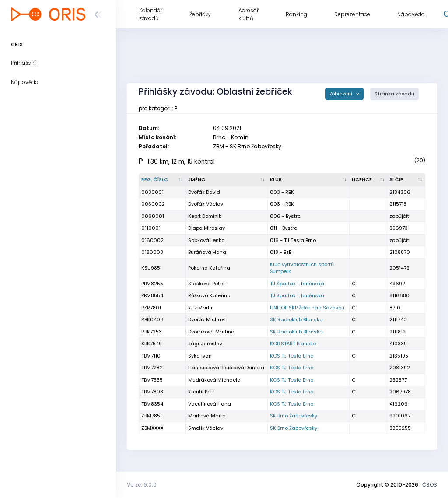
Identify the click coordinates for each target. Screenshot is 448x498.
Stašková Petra (206, 284)
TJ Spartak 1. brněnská (297, 284)
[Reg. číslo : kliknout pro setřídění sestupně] (163, 180)
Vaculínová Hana (210, 404)
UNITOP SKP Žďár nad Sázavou (307, 308)
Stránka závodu (394, 94)
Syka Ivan (200, 356)
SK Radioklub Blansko (296, 319)
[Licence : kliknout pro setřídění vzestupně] (369, 180)
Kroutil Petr (201, 392)
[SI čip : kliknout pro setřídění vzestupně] (406, 180)
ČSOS (430, 485)
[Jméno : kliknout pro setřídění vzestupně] (227, 180)
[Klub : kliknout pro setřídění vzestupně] (309, 180)
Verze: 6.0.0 (142, 485)
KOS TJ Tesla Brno (292, 356)
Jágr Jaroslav (205, 344)
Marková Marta (207, 416)
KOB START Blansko (293, 344)
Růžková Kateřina (209, 295)
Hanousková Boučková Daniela (226, 368)
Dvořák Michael (207, 319)
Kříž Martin (201, 308)
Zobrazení (341, 94)
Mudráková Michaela (214, 380)
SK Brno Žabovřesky (294, 416)
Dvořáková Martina (211, 332)
